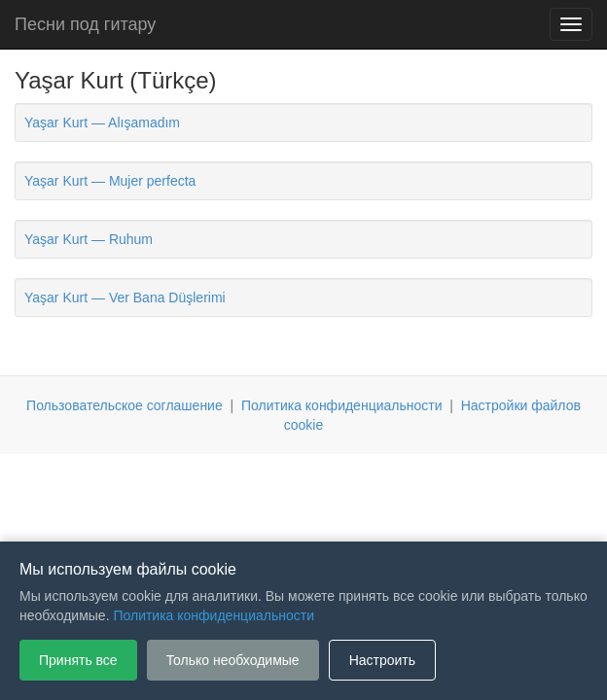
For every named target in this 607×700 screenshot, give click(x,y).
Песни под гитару (85, 24)
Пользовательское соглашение (125, 405)
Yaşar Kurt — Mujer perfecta (110, 181)
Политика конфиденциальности (342, 405)
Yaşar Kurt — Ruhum (89, 239)
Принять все (78, 660)
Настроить (382, 660)
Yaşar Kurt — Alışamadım (102, 122)
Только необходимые (233, 660)
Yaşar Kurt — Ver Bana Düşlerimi (125, 297)
